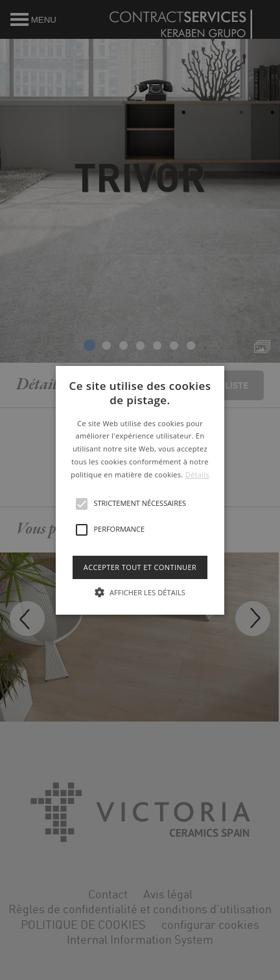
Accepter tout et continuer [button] (140, 566)
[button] (140, 490)
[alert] (140, 490)
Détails (197, 474)
